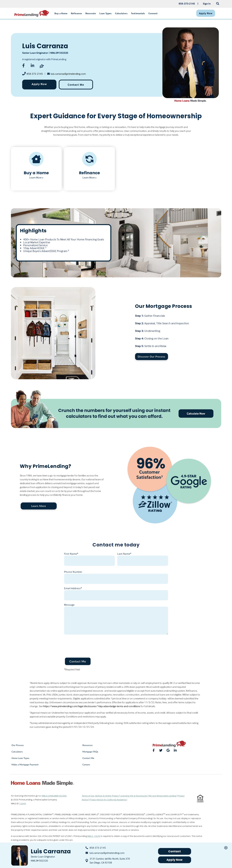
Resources (88, 745)
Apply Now (39, 84)
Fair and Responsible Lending (163, 796)
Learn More (39, 506)
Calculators (17, 752)
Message (69, 605)
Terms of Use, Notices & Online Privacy (101, 796)
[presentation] (89, 644)
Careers (86, 765)
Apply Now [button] (175, 860)
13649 (22, 803)
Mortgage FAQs (90, 752)
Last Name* (124, 554)
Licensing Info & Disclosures (134, 796)
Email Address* (73, 588)
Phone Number (73, 572)
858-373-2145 (35, 74)
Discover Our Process (152, 356)
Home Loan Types (21, 758)
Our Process (18, 745)
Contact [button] (175, 851)
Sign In (207, 4)
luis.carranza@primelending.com (68, 74)
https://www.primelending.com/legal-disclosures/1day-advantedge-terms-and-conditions (92, 706)
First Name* (71, 554)
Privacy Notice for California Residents (108, 800)
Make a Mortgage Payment (25, 765)
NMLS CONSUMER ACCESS (54, 796)
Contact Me (76, 85)
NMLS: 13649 (94, 836)
